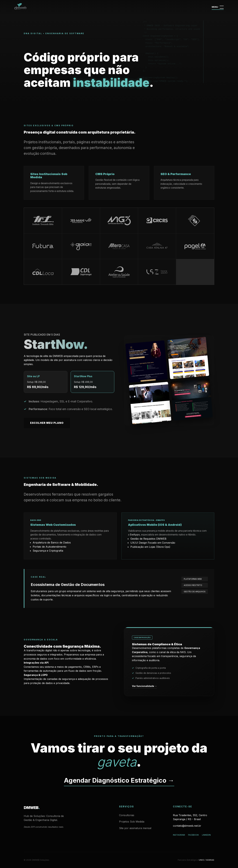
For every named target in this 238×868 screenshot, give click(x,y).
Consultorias (127, 815)
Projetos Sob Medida (132, 822)
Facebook (193, 835)
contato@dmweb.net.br (187, 826)
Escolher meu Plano (47, 423)
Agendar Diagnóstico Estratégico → (119, 780)
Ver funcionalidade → (144, 686)
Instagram (179, 835)
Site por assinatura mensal (135, 828)
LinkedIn (206, 835)
